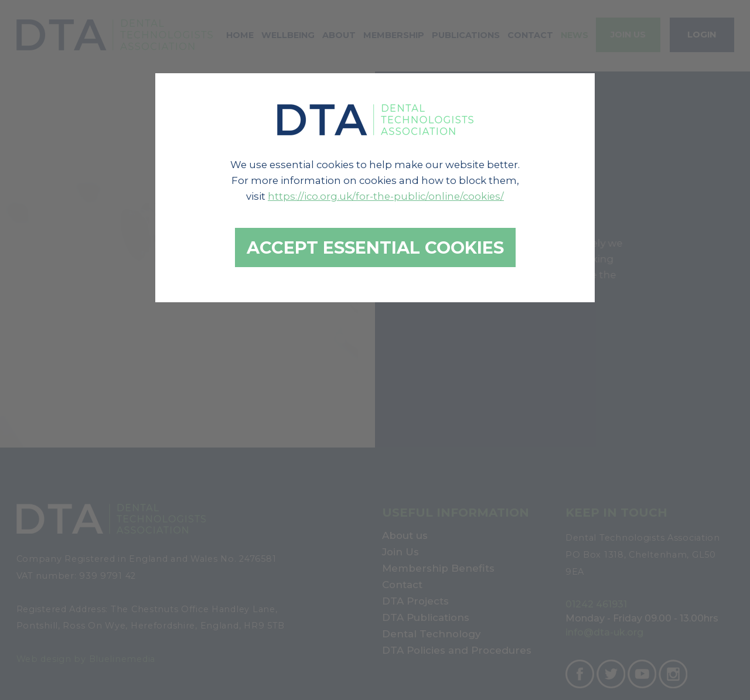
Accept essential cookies (375, 247)
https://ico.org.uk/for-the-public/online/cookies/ (386, 196)
